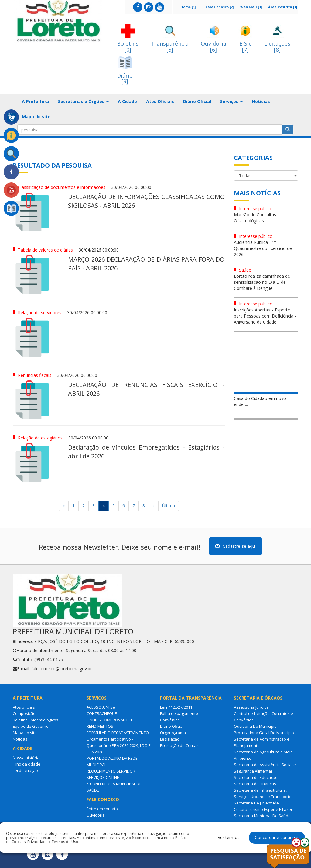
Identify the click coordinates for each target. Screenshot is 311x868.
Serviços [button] (231, 101)
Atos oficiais (24, 707)
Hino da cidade (27, 764)
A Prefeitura (35, 101)
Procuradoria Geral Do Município (264, 733)
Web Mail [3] (251, 7)
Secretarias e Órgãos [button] (83, 101)
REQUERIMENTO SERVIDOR (111, 771)
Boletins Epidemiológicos (36, 720)
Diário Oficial (197, 101)
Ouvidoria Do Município (255, 726)
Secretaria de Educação (256, 777)
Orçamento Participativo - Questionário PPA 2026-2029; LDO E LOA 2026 (119, 745)
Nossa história (26, 758)
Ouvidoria (96, 815)
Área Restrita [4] (283, 7)
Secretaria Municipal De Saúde (262, 816)
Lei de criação (25, 770)
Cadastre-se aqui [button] (236, 546)
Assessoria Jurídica (251, 707)
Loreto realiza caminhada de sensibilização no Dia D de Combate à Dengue (262, 282)
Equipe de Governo (31, 726)
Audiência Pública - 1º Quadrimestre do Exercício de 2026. (263, 248)
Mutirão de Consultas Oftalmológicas (255, 218)
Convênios (170, 720)
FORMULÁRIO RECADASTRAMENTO (118, 733)
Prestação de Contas (179, 745)
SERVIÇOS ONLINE (103, 777)
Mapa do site (36, 117)
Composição (24, 713)
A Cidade (127, 101)
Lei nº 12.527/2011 (176, 707)
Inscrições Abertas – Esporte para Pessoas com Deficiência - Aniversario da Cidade (265, 316)
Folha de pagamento (179, 713)
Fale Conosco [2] (220, 7)
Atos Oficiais (160, 101)
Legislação (170, 739)
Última (169, 506)
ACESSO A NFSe (101, 707)
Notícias (261, 101)
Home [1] (188, 7)
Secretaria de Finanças (255, 784)
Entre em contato (102, 809)
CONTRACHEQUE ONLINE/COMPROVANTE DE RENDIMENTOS (111, 720)
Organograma (173, 733)
